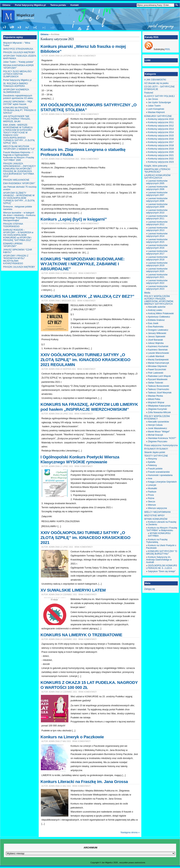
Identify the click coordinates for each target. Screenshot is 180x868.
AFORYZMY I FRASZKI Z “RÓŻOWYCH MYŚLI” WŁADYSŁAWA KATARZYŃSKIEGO (16, 260)
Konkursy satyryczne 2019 (161, 149)
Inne (150, 479)
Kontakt (75, 5)
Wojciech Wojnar (156, 402)
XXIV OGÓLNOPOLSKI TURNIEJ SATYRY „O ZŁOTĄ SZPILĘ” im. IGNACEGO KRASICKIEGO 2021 (85, 538)
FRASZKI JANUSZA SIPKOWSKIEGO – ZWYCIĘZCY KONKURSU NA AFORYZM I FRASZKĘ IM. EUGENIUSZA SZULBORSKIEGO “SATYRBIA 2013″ (19, 170)
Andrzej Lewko (155, 310)
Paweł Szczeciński (157, 370)
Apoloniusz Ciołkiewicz (159, 317)
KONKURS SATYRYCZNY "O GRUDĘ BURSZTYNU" (162, 553)
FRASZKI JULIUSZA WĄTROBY (19, 52)
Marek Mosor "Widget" (159, 432)
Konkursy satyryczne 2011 (161, 122)
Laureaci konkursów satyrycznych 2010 (157, 211)
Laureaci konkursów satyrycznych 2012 (157, 223)
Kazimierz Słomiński (158, 350)
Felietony (152, 465)
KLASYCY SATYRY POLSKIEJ (159, 96)
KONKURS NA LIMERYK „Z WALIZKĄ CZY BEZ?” (87, 296)
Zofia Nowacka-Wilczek (159, 412)
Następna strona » (130, 832)
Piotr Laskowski (156, 373)
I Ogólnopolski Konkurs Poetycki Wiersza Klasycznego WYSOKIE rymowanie (80, 459)
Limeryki (152, 485)
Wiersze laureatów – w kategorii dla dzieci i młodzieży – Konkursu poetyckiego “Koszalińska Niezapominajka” (19, 217)
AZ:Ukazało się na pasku (156, 83)
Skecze (151, 502)
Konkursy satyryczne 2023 (161, 162)
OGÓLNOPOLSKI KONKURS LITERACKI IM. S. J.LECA (162, 567)
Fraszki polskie (155, 469)
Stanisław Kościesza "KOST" (162, 438)
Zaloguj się (150, 589)
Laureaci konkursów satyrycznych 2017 (157, 252)
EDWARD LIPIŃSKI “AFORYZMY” (13, 245)
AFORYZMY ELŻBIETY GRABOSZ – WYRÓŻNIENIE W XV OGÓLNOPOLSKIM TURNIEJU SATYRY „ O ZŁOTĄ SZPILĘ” (19, 198)
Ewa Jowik (153, 323)
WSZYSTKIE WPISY (154, 516)
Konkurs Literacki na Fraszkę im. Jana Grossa (84, 782)
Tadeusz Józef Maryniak (160, 393)
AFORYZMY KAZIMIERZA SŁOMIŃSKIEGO (16, 91)
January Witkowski (157, 333)
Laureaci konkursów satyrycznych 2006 (157, 188)
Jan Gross (153, 99)
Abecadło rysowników (158, 422)
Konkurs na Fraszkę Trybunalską (157, 541)
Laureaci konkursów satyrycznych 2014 (157, 235)
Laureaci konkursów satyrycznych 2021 (157, 276)
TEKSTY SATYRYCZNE (156, 456)
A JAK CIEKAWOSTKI (155, 80)
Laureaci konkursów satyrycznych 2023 (157, 288)
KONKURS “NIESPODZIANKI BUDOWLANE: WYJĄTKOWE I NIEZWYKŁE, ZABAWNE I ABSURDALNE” (83, 264)
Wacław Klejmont (156, 112)
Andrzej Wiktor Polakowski (161, 313)
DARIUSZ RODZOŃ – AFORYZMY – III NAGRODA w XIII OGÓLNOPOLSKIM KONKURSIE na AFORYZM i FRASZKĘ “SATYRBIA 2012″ (18, 235)
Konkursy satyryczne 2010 (161, 119)
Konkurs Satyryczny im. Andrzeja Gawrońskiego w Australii (159, 560)
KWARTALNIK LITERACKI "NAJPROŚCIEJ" (157, 171)
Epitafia (152, 462)
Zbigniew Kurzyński (157, 409)
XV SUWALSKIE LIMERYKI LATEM (73, 590)
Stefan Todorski (156, 383)
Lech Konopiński (156, 109)
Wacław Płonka (155, 396)
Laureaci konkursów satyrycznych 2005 (157, 182)
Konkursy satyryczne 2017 (161, 142)
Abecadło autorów (157, 307)
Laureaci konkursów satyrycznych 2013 (157, 229)
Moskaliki (152, 488)
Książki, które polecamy (156, 166)
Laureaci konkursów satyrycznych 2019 (157, 264)
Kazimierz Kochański (158, 346)
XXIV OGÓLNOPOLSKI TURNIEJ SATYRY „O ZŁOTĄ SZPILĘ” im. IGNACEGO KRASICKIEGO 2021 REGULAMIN (85, 360)
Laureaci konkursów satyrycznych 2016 (157, 247)
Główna (6, 5)
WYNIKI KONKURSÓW (156, 519)
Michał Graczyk (155, 435)
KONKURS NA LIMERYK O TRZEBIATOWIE (81, 635)
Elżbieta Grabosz (156, 320)
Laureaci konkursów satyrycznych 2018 (157, 258)
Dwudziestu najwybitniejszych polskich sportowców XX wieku (18, 97)
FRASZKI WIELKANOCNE (16, 180)
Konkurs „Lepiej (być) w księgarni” (74, 219)
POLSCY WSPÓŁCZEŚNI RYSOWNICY (157, 418)
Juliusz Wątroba (156, 343)
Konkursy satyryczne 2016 (161, 139)
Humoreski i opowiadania (160, 475)
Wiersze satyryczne (157, 508)
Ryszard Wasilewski (158, 379)
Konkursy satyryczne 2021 (161, 155)
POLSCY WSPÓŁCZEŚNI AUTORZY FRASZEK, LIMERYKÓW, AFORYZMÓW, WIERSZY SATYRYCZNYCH (159, 300)
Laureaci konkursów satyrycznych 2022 (157, 282)
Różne (151, 498)
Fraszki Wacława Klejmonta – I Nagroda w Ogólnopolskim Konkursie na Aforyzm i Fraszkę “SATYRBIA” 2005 (19, 156)
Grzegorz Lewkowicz (158, 330)
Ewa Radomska (156, 327)
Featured (149, 93)
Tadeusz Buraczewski (158, 386)
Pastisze (152, 492)
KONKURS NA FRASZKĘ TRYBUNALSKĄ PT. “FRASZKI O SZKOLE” (20, 110)
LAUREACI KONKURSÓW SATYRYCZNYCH (157, 177)
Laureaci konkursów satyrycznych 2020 (157, 270)
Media (147, 293)
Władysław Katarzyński (159, 406)
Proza (151, 495)
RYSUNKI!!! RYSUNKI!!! (156, 449)
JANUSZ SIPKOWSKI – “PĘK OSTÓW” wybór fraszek (18, 103)
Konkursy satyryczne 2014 (161, 132)
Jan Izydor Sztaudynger (159, 102)
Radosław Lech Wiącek (159, 376)
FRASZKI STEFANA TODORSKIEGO (13, 225)
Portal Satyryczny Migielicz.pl (30, 5)
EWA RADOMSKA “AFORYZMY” (19, 183)
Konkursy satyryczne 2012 (161, 126)
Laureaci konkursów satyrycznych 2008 (157, 200)
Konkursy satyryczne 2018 (161, 145)
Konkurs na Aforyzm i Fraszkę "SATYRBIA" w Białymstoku (162, 529)
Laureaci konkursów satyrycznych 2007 (157, 194)
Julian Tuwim (154, 106)
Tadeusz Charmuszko (158, 389)
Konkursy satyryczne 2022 (161, 159)
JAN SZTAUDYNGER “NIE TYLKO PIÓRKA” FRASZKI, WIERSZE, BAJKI (17, 119)
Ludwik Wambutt (156, 356)
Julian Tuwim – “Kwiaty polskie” (18, 62)
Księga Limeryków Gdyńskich (162, 482)
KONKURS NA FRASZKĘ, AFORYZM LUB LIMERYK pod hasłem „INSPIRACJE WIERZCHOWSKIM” (89, 407)
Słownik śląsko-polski (155, 452)
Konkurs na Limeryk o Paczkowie (72, 737)
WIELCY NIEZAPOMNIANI (157, 512)
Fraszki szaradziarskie (159, 472)
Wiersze (152, 505)
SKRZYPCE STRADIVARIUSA (18, 49)
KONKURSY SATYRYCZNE (158, 116)
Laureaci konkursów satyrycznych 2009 (157, 206)
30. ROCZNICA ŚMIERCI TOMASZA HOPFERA (15, 85)
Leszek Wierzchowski (158, 353)
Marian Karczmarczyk (158, 363)
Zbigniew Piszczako (158, 442)
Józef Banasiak (155, 340)
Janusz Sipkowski (157, 337)
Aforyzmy (152, 459)
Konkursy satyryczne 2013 (161, 129)
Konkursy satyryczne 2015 (161, 136)
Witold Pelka (154, 399)
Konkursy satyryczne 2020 (161, 152)
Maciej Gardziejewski (158, 360)
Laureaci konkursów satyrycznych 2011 (157, 217)
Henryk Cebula (155, 425)
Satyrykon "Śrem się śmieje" (162, 571)
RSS (167, 49)
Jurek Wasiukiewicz (157, 428)
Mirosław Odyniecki (157, 366)
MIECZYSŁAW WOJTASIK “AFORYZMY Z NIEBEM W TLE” (19, 148)
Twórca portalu (58, 5)
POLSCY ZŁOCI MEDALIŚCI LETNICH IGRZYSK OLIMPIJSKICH (17, 74)
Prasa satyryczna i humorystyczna (161, 445)
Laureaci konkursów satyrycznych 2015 (157, 241)
